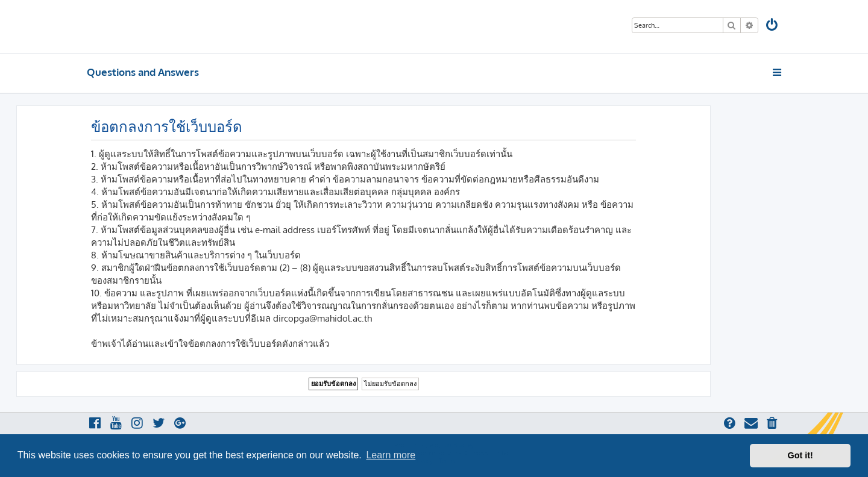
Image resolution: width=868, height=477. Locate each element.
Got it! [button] (800, 455)
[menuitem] (773, 26)
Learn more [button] (391, 455)
